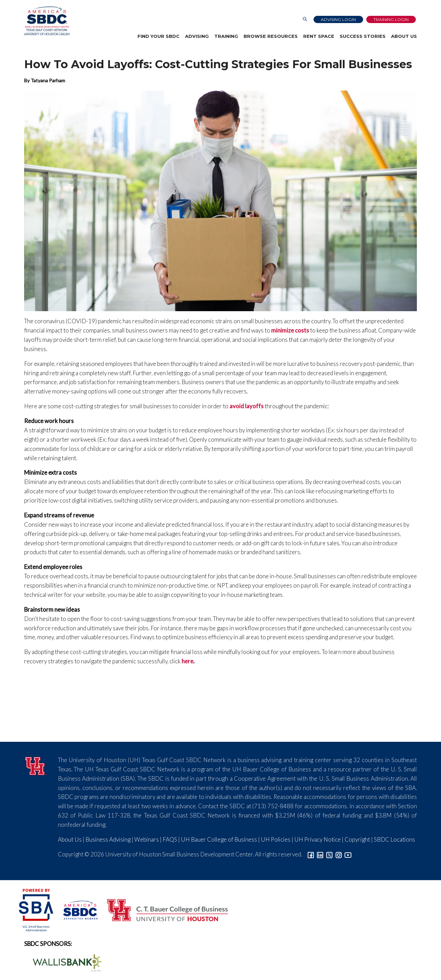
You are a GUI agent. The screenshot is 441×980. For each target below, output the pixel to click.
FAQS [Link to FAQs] (170, 839)
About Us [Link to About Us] (70, 839)
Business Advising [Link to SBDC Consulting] (108, 839)
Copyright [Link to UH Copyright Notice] (357, 839)
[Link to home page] (47, 21)
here (187, 661)
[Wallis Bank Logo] (63, 962)
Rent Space (319, 36)
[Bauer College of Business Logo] (163, 909)
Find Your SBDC (158, 36)
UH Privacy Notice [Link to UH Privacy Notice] (317, 839)
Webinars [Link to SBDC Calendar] (147, 839)
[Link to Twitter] (329, 854)
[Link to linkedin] (320, 854)
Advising (197, 36)
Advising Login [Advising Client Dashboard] (338, 19)
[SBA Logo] (37, 909)
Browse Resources (271, 36)
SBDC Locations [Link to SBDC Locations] (394, 839)
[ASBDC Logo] (76, 909)
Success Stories (363, 36)
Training (226, 36)
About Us (404, 36)
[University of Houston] (36, 765)
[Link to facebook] (311, 854)
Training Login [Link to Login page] (391, 19)
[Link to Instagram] (339, 854)
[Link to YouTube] (348, 854)
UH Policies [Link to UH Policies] (276, 839)
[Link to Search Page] (305, 19)
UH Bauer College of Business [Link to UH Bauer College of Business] (219, 839)
